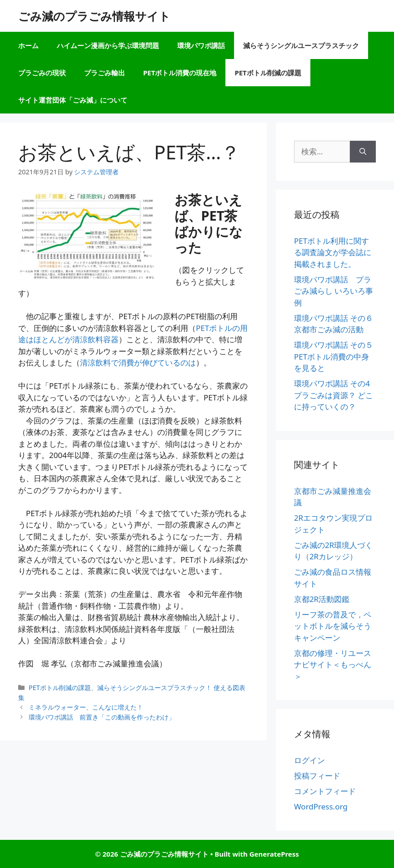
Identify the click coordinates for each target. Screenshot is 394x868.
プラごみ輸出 (105, 73)
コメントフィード (325, 791)
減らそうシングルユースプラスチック (301, 45)
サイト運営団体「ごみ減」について (73, 100)
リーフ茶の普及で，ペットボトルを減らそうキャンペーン (333, 626)
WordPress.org (321, 806)
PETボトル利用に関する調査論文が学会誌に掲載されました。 (333, 252)
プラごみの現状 (42, 73)
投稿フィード (317, 776)
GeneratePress (274, 854)
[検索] (363, 152)
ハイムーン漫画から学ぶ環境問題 (108, 45)
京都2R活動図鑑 (322, 599)
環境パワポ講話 (201, 45)
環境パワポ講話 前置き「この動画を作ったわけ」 (102, 717)
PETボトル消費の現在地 (180, 73)
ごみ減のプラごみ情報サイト (94, 16)
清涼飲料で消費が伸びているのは (138, 362)
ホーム (28, 45)
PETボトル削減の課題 (268, 73)
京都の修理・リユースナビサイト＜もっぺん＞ (333, 665)
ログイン (309, 760)
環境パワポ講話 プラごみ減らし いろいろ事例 (334, 291)
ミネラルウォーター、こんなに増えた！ (86, 707)
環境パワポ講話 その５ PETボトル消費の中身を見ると (334, 356)
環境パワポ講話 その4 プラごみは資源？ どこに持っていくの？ (334, 395)
